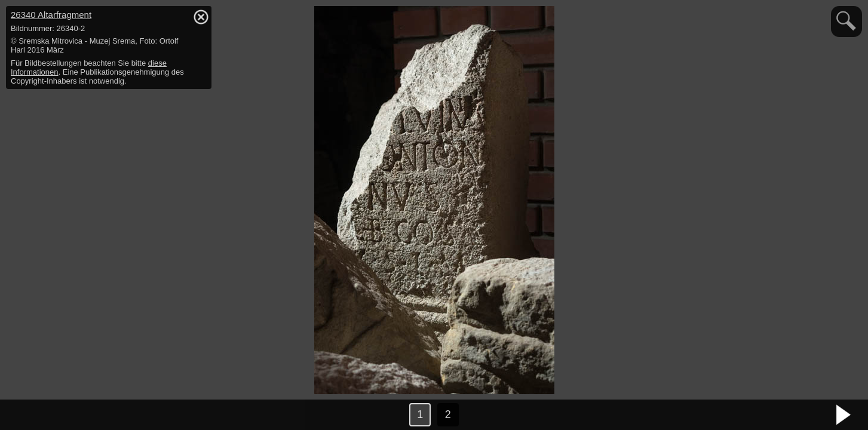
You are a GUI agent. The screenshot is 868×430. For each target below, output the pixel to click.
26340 (51, 15)
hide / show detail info (201, 17)
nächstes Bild (844, 415)
